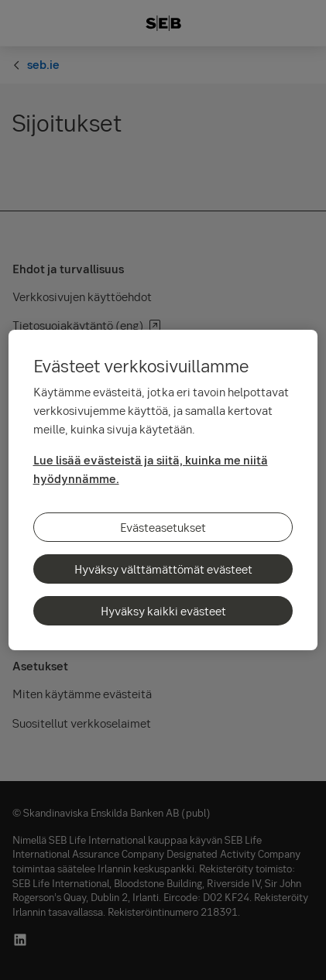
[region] (163, 490)
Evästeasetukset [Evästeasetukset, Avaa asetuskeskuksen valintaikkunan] (163, 527)
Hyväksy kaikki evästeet (163, 611)
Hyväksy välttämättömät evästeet (163, 569)
